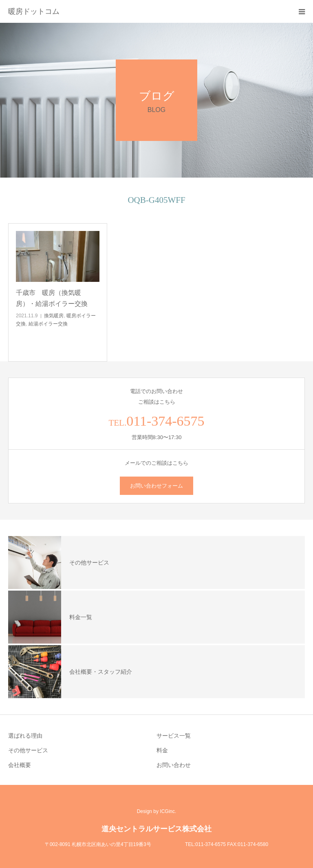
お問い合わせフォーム (156, 486)
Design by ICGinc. (157, 811)
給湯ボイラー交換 (48, 324)
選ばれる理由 (25, 736)
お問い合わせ (174, 765)
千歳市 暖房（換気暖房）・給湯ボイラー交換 (52, 298)
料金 (162, 750)
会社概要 (20, 765)
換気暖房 (54, 316)
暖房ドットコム (34, 11)
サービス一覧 (174, 736)
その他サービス (28, 750)
